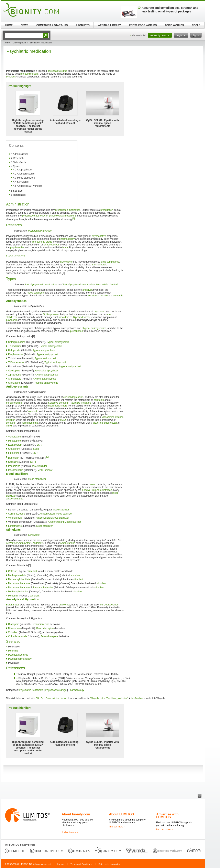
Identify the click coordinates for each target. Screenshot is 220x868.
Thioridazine (15, 346)
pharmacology (67, 239)
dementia (118, 296)
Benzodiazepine (41, 624)
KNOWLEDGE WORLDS (143, 25)
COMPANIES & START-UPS (52, 25)
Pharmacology (76, 690)
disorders (64, 317)
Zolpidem (13, 632)
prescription (107, 210)
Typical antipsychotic (58, 342)
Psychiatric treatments (31, 690)
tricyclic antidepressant (105, 423)
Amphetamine (68, 543)
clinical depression (73, 397)
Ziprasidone (15, 375)
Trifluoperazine (16, 362)
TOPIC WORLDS (174, 25)
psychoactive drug (57, 71)
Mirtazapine (14, 441)
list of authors (137, 698)
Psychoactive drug (18, 655)
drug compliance (110, 262)
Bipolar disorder (82, 317)
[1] (74, 218)
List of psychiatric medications (41, 285)
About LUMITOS (121, 814)
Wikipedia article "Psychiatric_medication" (109, 698)
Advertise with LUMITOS (167, 816)
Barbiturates (13, 605)
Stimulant (32, 571)
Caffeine (13, 571)
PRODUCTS (83, 25)
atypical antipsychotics (94, 328)
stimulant (76, 575)
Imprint (61, 864)
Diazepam (14, 624)
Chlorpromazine (17, 342)
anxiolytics (64, 605)
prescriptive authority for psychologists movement (49, 216)
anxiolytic (87, 290)
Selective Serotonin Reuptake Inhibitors (69, 403)
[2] (47, 457)
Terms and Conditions (81, 864)
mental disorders (29, 74)
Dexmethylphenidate (19, 579)
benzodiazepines (109, 605)
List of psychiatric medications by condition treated (90, 285)
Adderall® (38, 543)
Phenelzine (14, 466)
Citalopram (14, 449)
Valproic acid (15, 518)
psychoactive (99, 236)
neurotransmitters (58, 406)
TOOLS (196, 25)
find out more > (70, 832)
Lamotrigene (15, 526)
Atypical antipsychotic (71, 367)
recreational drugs (42, 242)
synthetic (11, 77)
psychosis (99, 311)
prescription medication (68, 210)
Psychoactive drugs (56, 690)
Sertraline (13, 462)
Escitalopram (15, 445)
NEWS (25, 25)
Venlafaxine (14, 437)
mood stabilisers (36, 293)
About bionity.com (76, 814)
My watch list (139, 35)
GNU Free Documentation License (51, 698)
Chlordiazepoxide (18, 636)
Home (7, 43)
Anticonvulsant (47, 514)
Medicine (13, 651)
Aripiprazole (15, 379)
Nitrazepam (14, 628)
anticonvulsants (15, 499)
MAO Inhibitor (40, 466)
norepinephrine (14, 403)
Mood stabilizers (37, 479)
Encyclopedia (19, 43)
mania (92, 484)
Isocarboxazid (16, 470)
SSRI (9, 426)
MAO (63, 420)
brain (65, 247)
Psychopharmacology (40, 231)
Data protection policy (109, 864)
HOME (9, 25)
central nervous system (19, 543)
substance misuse (98, 296)
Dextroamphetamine (19, 583)
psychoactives (52, 245)
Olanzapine (14, 383)
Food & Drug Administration (97, 490)
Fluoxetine (14, 453)
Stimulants (34, 535)
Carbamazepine (17, 514)
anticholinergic (99, 265)
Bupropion (14, 458)
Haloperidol (14, 350)
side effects (66, 262)
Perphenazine (16, 354)
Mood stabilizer (61, 510)
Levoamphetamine (43, 588)
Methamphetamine (18, 592)
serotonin (99, 400)
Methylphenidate (17, 575)
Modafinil (13, 596)
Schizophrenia (51, 314)
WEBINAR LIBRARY (109, 25)
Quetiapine (14, 371)
